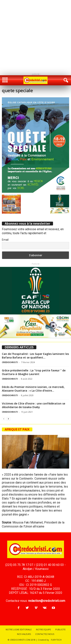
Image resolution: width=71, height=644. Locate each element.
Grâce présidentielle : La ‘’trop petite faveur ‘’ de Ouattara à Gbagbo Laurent (34, 372)
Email (5, 240)
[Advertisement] (35, 36)
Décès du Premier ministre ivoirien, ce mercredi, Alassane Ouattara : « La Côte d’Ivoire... (33, 389)
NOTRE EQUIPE (43, 629)
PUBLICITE (60, 629)
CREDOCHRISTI (10, 362)
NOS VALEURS (24, 634)
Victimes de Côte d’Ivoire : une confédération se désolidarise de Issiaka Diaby (34, 405)
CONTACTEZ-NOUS (45, 634)
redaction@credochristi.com (47, 601)
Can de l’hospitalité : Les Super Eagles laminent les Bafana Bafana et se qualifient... (35, 356)
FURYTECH (56, 640)
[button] (65, 80)
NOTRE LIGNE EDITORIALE (19, 629)
